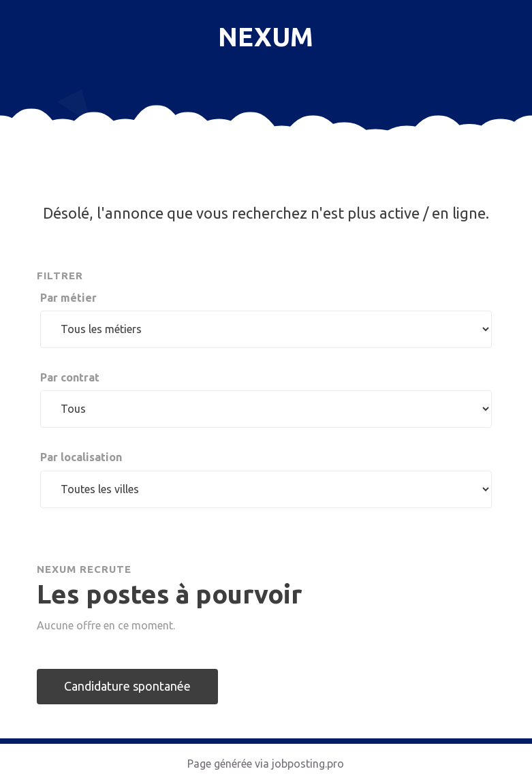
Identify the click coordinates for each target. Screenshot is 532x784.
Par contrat (70, 377)
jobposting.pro (308, 764)
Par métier (68, 298)
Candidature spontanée (127, 686)
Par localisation (81, 457)
